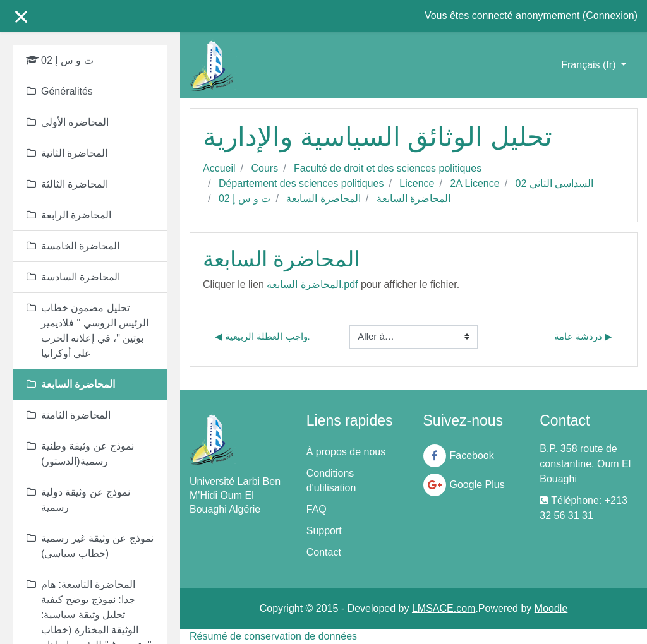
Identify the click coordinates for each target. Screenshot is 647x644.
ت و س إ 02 (245, 199)
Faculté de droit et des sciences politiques (388, 168)
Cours (264, 168)
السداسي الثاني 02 (555, 183)
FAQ (317, 509)
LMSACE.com (444, 608)
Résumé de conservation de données (273, 636)
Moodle (551, 608)
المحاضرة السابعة (323, 199)
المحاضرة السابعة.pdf (312, 284)
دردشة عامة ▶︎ (583, 336)
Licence (417, 183)
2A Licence (475, 183)
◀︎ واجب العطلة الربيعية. (263, 336)
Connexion (610, 15)
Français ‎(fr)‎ (590, 65)
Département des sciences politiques (301, 183)
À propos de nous (346, 452)
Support (324, 531)
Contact (324, 552)
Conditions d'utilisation (331, 480)
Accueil (219, 168)
